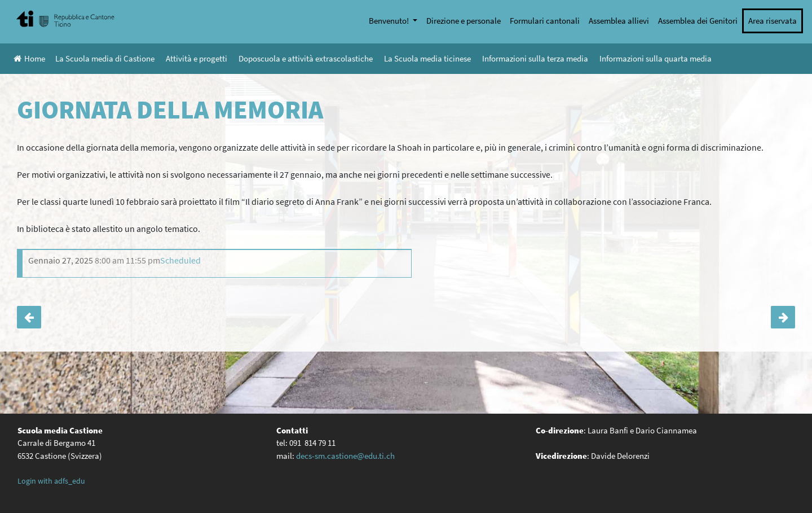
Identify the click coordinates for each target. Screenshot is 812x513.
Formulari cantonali (545, 21)
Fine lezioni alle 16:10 (29, 317)
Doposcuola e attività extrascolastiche (306, 58)
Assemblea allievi (619, 21)
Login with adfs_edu (51, 481)
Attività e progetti (197, 58)
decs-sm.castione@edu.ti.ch (345, 456)
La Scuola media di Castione (105, 58)
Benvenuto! (390, 21)
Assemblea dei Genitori (698, 21)
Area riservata (773, 21)
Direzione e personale (464, 21)
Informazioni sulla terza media (535, 58)
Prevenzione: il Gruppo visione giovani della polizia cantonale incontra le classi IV (783, 317)
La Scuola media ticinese (427, 58)
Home (29, 58)
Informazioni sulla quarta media (656, 58)
